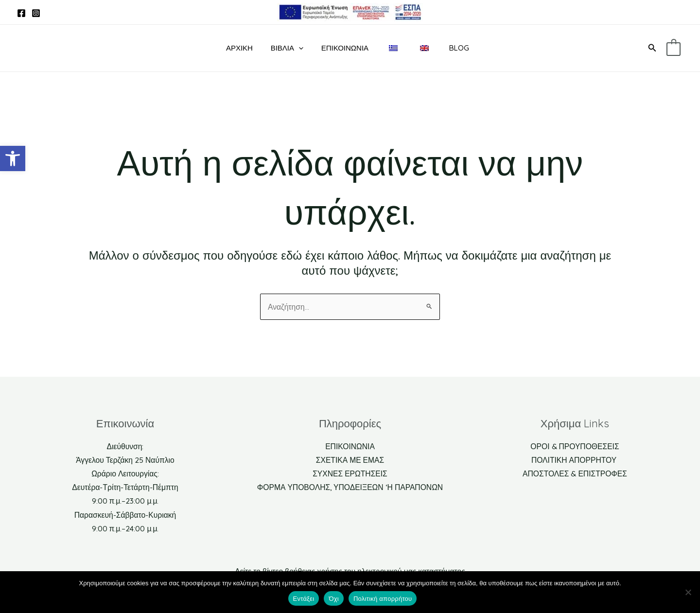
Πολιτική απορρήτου (383, 599)
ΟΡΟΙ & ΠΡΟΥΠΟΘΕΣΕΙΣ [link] (575, 444)
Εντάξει (304, 599)
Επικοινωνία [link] (341, 48)
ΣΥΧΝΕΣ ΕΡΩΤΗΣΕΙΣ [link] (350, 472)
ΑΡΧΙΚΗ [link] (243, 48)
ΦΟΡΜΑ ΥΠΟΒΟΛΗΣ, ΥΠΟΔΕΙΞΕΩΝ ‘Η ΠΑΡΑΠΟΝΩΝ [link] (350, 486)
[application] (299, 48)
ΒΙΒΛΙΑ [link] (287, 48)
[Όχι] (688, 592)
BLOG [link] (446, 48)
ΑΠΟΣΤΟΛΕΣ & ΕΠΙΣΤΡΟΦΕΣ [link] (575, 472)
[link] (13, 158)
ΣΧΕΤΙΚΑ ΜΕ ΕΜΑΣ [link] (350, 458)
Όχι (334, 599)
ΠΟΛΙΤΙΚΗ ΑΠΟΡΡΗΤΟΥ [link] (575, 458)
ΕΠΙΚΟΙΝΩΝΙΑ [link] (350, 444)
